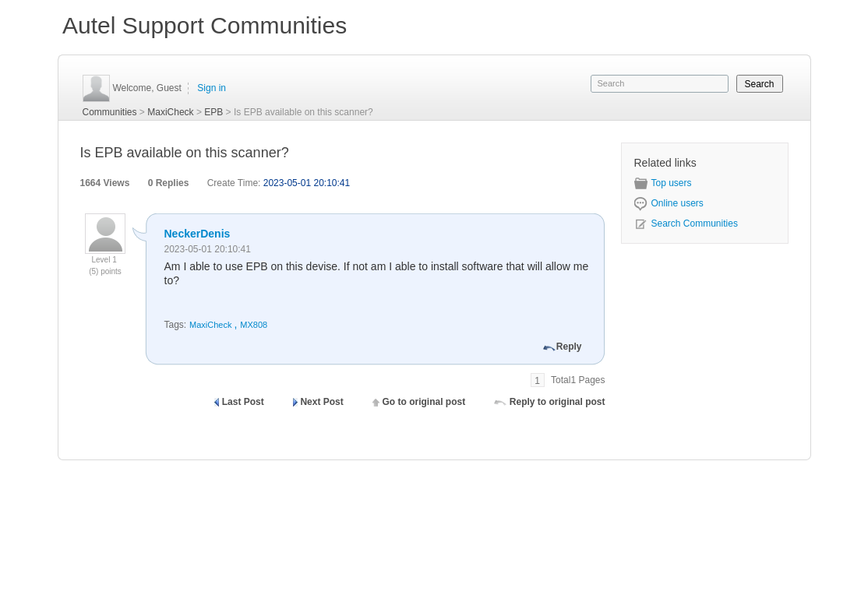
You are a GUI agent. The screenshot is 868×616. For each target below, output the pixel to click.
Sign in (212, 88)
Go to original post (423, 402)
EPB (213, 112)
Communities (110, 112)
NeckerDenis (198, 234)
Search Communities (686, 224)
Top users (663, 183)
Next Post (321, 402)
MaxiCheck (170, 112)
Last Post (243, 402)
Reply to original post (557, 402)
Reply (569, 347)
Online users (669, 203)
